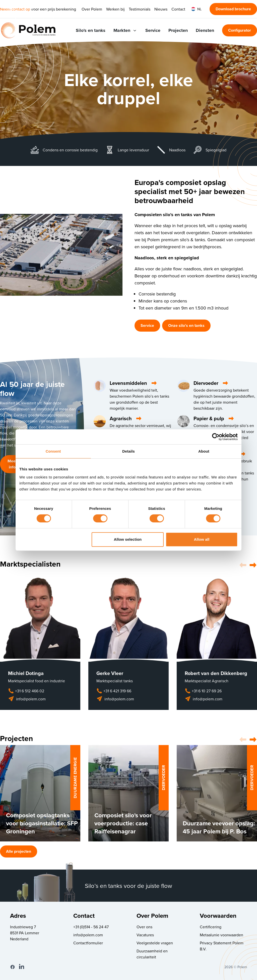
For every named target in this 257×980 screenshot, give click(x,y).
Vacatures (145, 935)
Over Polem (92, 9)
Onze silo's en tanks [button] (186, 325)
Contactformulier (88, 943)
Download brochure (233, 9)
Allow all (202, 539)
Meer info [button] (12, 464)
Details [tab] (128, 451)
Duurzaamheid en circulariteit (152, 954)
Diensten (205, 30)
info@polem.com (27, 699)
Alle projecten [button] (19, 851)
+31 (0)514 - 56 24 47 (91, 927)
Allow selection (128, 539)
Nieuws (161, 9)
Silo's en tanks (91, 30)
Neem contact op (15, 9)
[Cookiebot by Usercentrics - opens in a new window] (216, 437)
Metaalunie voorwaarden (221, 935)
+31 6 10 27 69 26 (203, 691)
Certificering (211, 927)
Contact (178, 9)
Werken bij (115, 9)
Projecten (178, 30)
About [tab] (204, 451)
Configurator (240, 30)
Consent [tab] (53, 451)
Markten (125, 30)
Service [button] (147, 325)
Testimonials (140, 9)
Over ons (144, 927)
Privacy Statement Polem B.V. (222, 946)
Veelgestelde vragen (155, 943)
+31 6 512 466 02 (26, 691)
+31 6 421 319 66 (114, 691)
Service (153, 30)
